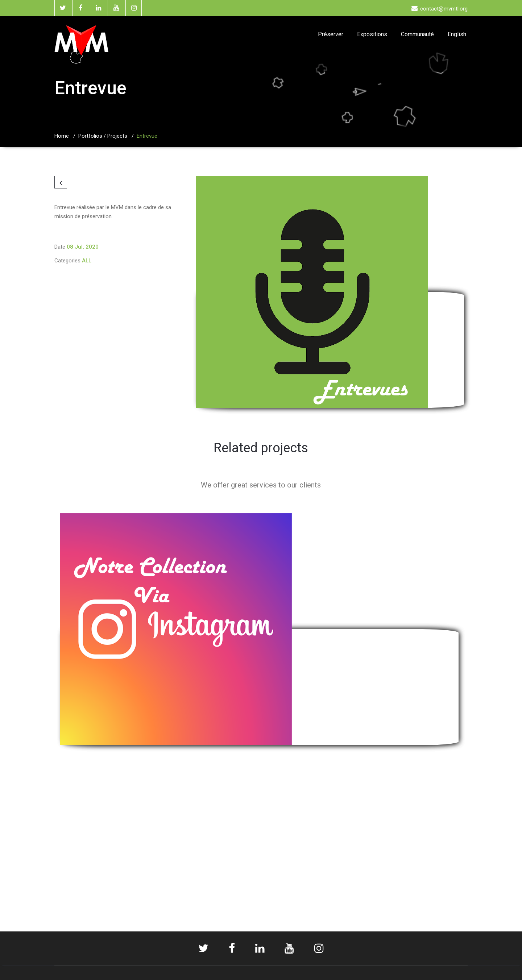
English (457, 34)
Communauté (417, 34)
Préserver (331, 34)
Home (62, 136)
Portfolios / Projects (103, 136)
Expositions (372, 34)
